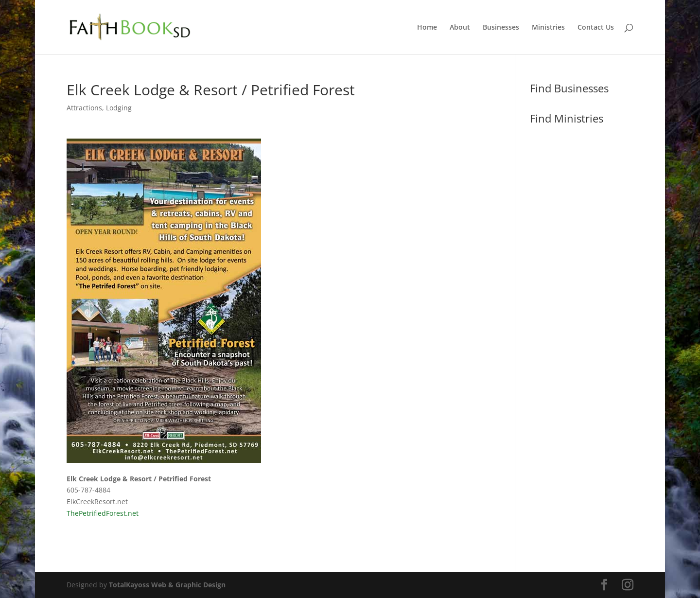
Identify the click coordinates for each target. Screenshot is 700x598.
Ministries (548, 28)
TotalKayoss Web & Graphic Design (167, 585)
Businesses (501, 28)
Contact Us (596, 28)
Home (427, 28)
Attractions (84, 108)
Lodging (119, 108)
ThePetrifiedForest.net (103, 513)
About (460, 28)
